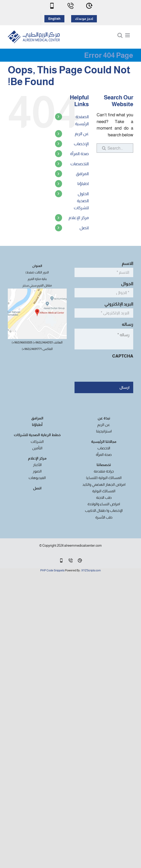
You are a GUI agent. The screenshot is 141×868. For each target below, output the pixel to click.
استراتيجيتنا (104, 431)
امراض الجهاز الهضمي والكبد (104, 484)
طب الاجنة (104, 497)
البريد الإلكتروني (117, 304)
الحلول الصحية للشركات (81, 201)
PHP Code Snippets (52, 570)
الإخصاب (81, 144)
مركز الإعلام (79, 218)
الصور (37, 471)
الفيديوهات (37, 478)
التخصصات (80, 164)
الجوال (126, 284)
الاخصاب (104, 448)
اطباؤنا (83, 184)
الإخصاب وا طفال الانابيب (104, 510)
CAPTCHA (123, 356)
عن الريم (82, 134)
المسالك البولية (104, 491)
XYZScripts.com (91, 570)
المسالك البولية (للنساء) (104, 478)
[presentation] (94, 371)
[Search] (101, 148)
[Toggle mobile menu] (128, 35)
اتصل (84, 228)
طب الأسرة (104, 517)
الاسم (126, 263)
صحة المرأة (79, 154)
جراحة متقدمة (104, 471)
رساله (126, 324)
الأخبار (37, 465)
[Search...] (115, 148)
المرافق (82, 174)
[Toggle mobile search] (120, 35)
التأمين (37, 448)
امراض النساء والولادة (104, 504)
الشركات (37, 442)
